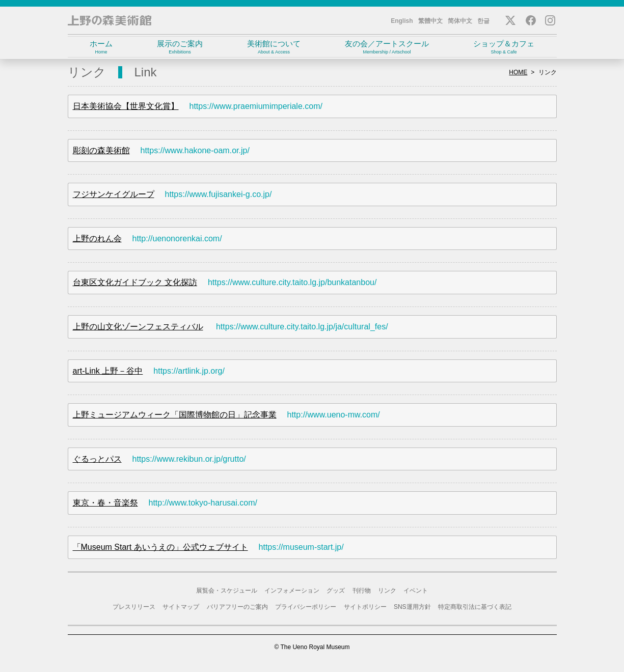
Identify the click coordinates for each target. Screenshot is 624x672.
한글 (483, 21)
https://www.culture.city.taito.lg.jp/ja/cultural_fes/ (302, 327)
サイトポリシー (365, 607)
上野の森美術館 (110, 20)
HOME (518, 72)
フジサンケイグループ (114, 194)
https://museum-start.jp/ (301, 547)
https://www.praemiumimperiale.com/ (256, 106)
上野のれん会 (97, 239)
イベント (416, 591)
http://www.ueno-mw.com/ (334, 415)
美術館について (274, 47)
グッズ (336, 591)
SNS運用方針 (412, 607)
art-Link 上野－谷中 (108, 371)
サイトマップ (181, 607)
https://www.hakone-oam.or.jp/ (195, 150)
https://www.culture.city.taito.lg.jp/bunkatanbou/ (292, 282)
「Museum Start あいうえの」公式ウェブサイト (160, 547)
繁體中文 (430, 21)
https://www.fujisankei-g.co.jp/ (219, 194)
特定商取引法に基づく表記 (475, 607)
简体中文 (460, 21)
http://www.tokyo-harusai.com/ (203, 503)
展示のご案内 (180, 47)
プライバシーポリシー (306, 607)
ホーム (101, 47)
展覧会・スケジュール (227, 591)
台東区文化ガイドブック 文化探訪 (135, 282)
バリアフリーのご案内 (237, 607)
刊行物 (362, 591)
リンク (387, 591)
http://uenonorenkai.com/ (177, 239)
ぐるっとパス (97, 459)
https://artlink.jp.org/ (189, 371)
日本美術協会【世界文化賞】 (126, 106)
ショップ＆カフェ (504, 47)
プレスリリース (134, 607)
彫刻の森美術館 (101, 150)
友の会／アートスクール (387, 47)
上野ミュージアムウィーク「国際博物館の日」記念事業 (175, 415)
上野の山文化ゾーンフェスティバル (138, 327)
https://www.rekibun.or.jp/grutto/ (189, 459)
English (402, 21)
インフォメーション (292, 591)
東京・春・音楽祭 (105, 503)
